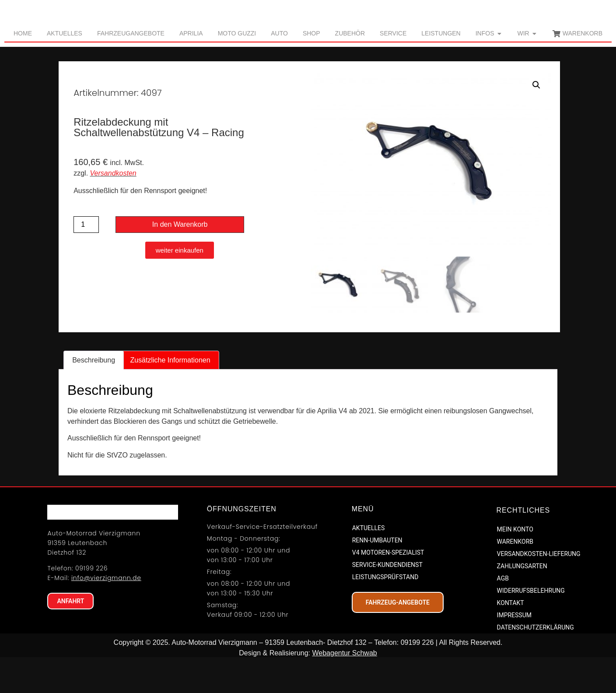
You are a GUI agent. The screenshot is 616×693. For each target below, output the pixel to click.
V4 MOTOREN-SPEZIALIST (388, 587)
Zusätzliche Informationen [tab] (170, 394)
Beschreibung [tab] (94, 394)
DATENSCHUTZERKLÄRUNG (535, 662)
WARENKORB (515, 576)
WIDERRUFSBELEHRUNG (531, 625)
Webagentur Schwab (344, 688)
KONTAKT (511, 637)
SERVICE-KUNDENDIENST (387, 599)
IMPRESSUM (514, 650)
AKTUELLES (369, 562)
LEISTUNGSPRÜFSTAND (385, 611)
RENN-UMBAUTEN (377, 574)
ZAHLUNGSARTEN (522, 601)
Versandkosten (113, 207)
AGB (503, 613)
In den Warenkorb (180, 259)
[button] (536, 120)
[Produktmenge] (86, 259)
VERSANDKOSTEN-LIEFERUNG (539, 588)
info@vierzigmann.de (106, 629)
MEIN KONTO (515, 564)
